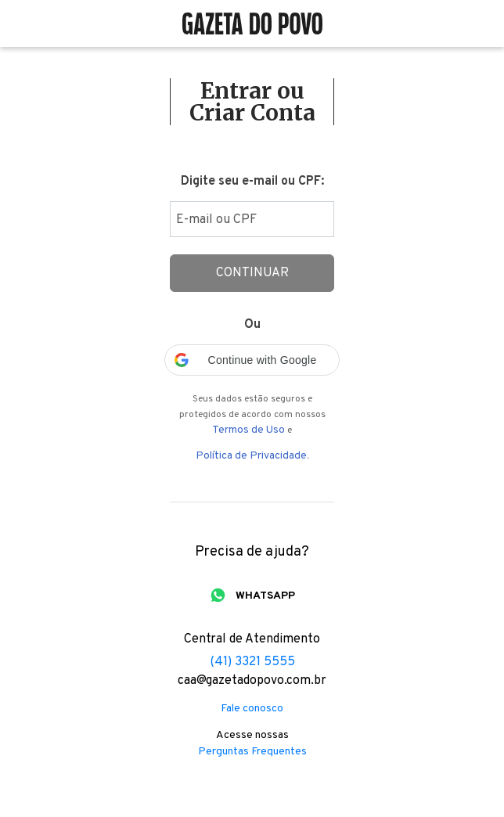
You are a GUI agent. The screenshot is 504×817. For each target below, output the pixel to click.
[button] (252, 360)
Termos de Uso (248, 430)
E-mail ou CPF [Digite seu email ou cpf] (216, 220)
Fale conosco (252, 709)
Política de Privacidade (251, 456)
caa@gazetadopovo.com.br (252, 681)
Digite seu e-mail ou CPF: (252, 182)
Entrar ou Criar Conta (252, 102)
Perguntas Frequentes (252, 752)
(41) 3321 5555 (252, 662)
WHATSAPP (265, 596)
